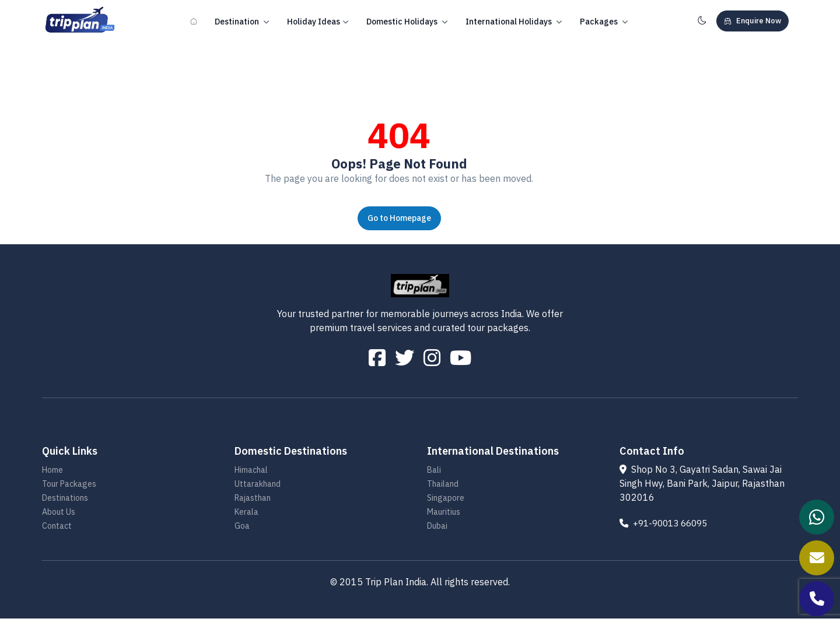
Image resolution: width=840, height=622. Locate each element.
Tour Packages (69, 487)
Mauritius (444, 515)
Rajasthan (253, 501)
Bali (434, 473)
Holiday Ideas (318, 22)
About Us (59, 515)
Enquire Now (752, 21)
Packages (604, 22)
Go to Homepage (399, 218)
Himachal (251, 473)
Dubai (437, 529)
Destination (242, 22)
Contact (57, 529)
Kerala (246, 515)
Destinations (65, 501)
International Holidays (514, 22)
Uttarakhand (258, 487)
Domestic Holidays (407, 22)
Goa (242, 529)
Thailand (443, 487)
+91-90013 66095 (667, 526)
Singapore (446, 501)
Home (52, 473)
